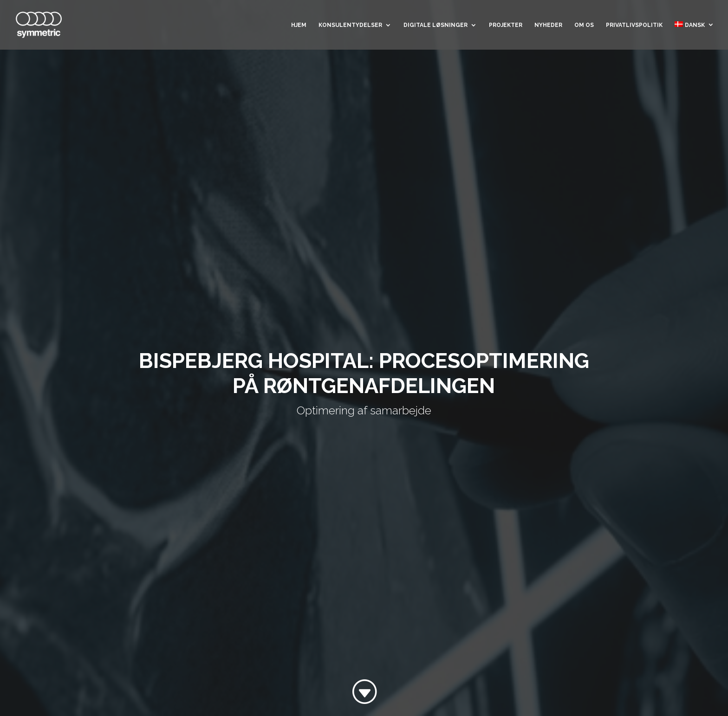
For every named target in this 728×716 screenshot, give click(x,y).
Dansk (690, 25)
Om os (584, 25)
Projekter (506, 25)
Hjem (299, 25)
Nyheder (548, 25)
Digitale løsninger (435, 25)
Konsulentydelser (350, 25)
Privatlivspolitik (634, 25)
